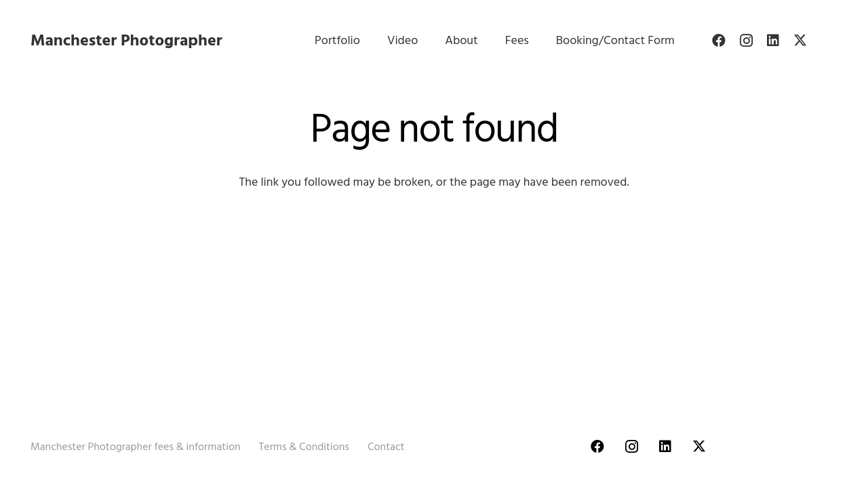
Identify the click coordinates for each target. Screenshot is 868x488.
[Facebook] (719, 41)
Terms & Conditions (304, 447)
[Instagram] (746, 41)
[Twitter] (800, 41)
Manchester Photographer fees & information (136, 447)
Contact (386, 447)
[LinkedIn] (773, 41)
